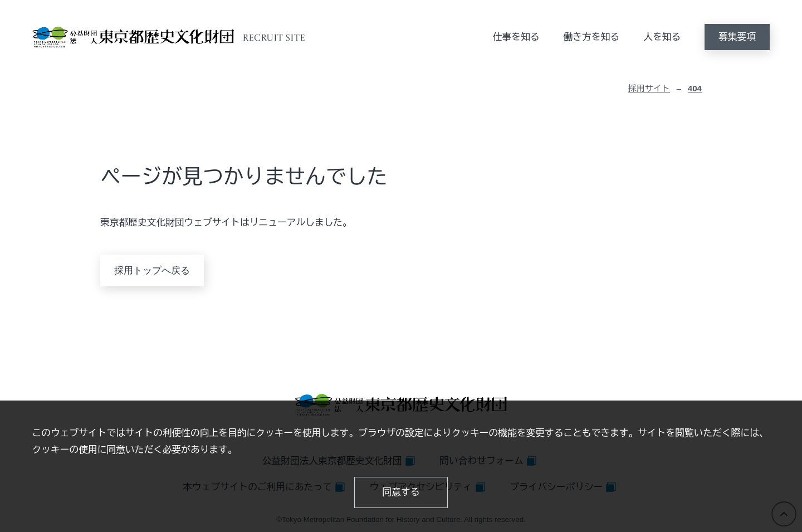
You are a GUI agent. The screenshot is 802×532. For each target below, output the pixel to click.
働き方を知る (591, 37)
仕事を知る (516, 37)
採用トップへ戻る (152, 270)
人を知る (662, 37)
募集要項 (737, 37)
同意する (401, 492)
